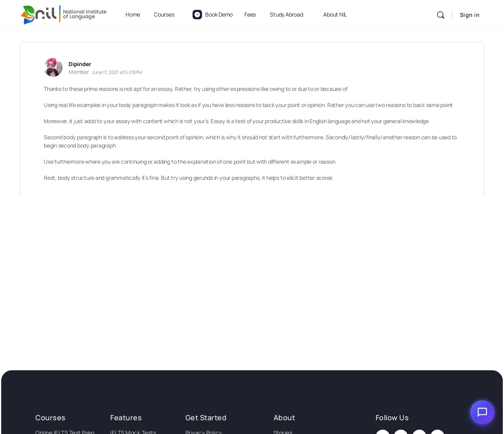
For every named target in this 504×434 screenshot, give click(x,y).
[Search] (441, 15)
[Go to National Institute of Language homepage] (64, 14)
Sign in (470, 15)
